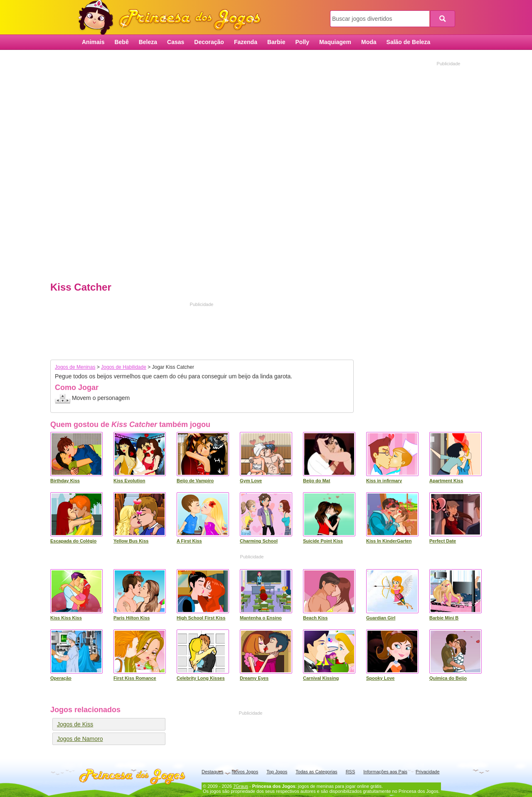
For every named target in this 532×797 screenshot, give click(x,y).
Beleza (148, 42)
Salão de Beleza (409, 42)
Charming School (259, 541)
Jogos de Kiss (75, 724)
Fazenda (246, 42)
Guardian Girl (381, 618)
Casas (176, 42)
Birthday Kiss (65, 481)
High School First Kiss (201, 618)
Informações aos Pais (385, 772)
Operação (61, 678)
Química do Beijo (448, 678)
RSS (351, 772)
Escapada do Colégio (73, 541)
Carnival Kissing (321, 678)
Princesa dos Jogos (172, 18)
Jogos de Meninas (75, 367)
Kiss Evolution (129, 481)
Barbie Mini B (444, 618)
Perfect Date (443, 541)
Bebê (121, 42)
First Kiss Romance (135, 678)
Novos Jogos (245, 772)
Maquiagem (335, 42)
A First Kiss (189, 541)
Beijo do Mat (316, 481)
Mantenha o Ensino (261, 618)
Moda (369, 42)
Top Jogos (277, 772)
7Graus (241, 786)
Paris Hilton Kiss (132, 618)
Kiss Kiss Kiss (66, 618)
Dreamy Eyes (254, 678)
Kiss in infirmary (384, 481)
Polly (302, 42)
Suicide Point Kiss (323, 541)
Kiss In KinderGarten (389, 541)
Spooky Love (380, 678)
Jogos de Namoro (80, 739)
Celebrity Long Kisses (201, 678)
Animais (93, 42)
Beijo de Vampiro (195, 481)
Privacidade (427, 772)
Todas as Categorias (316, 772)
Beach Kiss (315, 618)
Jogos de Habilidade (124, 367)
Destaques (213, 772)
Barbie (276, 42)
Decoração (209, 42)
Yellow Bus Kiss (131, 541)
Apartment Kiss (446, 481)
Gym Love (251, 481)
